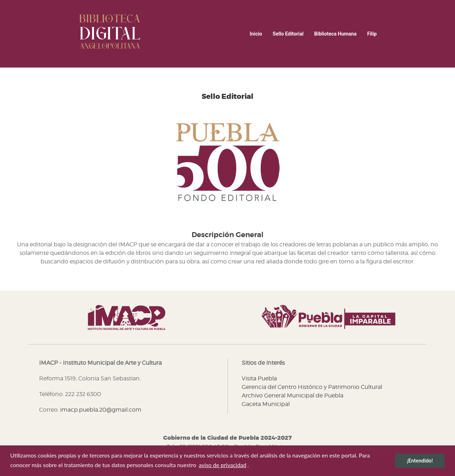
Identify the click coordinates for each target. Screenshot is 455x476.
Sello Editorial (227, 97)
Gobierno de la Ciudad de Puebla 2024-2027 (227, 438)
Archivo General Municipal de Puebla (293, 395)
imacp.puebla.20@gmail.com (101, 410)
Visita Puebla (259, 378)
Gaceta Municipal (266, 404)
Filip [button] (372, 34)
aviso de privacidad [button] (223, 465)
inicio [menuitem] (256, 34)
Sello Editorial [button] (288, 34)
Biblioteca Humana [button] (335, 34)
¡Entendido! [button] (420, 461)
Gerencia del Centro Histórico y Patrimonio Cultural (312, 387)
